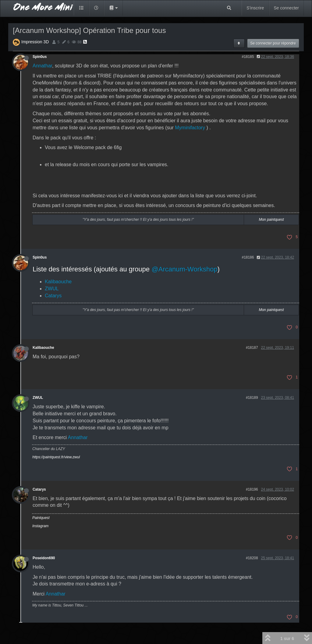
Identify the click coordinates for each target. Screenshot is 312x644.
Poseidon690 (44, 558)
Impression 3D (35, 42)
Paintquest (41, 518)
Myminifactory (190, 128)
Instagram (40, 526)
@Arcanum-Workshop (184, 269)
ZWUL (52, 289)
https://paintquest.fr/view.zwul (56, 457)
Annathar (42, 66)
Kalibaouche (58, 282)
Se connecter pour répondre (273, 43)
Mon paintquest (271, 220)
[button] (113, 8)
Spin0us (40, 57)
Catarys (53, 296)
